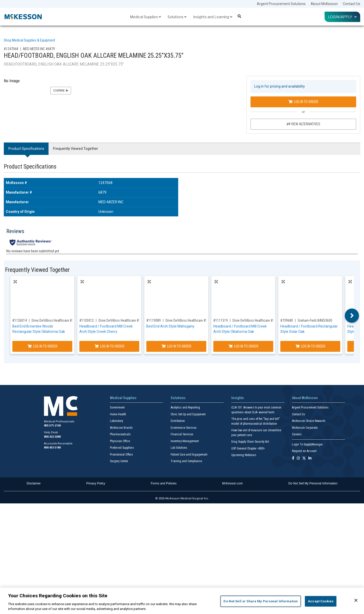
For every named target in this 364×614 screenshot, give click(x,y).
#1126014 (20, 320)
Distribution (178, 421)
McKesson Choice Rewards (309, 421)
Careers (297, 434)
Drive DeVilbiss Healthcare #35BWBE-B (59, 320)
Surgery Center (119, 461)
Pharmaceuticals (120, 434)
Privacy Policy (96, 483)
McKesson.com (233, 483)
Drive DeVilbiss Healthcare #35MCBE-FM (194, 320)
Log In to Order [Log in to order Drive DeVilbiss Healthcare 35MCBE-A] (109, 346)
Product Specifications (26, 149)
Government (117, 407)
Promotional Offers (121, 455)
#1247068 (11, 49)
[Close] (356, 600)
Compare (61, 91)
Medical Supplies (145, 17)
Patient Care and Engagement (189, 455)
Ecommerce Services (184, 428)
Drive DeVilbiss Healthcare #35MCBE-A (126, 320)
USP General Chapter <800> (248, 448)
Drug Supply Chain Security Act (250, 442)
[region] (182, 601)
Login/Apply (342, 17)
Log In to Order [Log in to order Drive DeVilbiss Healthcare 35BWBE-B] (42, 346)
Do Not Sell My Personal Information (313, 483)
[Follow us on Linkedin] (310, 458)
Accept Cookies (321, 601)
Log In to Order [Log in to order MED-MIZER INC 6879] (303, 102)
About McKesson (324, 4)
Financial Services (182, 434)
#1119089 (154, 320)
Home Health (118, 414)
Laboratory (117, 421)
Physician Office (120, 441)
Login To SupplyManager (307, 444)
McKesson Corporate (305, 428)
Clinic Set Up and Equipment (188, 414)
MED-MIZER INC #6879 (39, 49)
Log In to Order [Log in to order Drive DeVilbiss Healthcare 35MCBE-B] (243, 346)
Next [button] (352, 316)
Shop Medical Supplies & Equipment (29, 40)
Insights (238, 398)
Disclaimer (34, 483)
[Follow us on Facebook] (293, 458)
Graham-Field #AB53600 (315, 320)
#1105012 (87, 320)
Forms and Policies (164, 483)
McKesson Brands (121, 428)
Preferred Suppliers (122, 448)
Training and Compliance (186, 461)
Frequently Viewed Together (76, 149)
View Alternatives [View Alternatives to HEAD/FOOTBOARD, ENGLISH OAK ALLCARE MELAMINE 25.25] (303, 124)
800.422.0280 (52, 437)
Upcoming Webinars (244, 455)
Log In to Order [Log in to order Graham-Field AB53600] (310, 346)
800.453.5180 (52, 448)
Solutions (177, 17)
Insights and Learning (213, 17)
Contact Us (351, 4)
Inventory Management (185, 441)
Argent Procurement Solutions (281, 4)
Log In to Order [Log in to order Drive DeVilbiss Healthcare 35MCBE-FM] (176, 346)
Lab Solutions (179, 448)
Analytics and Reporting (185, 407)
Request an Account (304, 451)
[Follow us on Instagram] (298, 458)
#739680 (287, 320)
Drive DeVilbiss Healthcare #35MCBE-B (260, 320)
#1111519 (221, 320)
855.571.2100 (52, 426)
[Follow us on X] (304, 458)
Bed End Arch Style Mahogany (170, 326)
